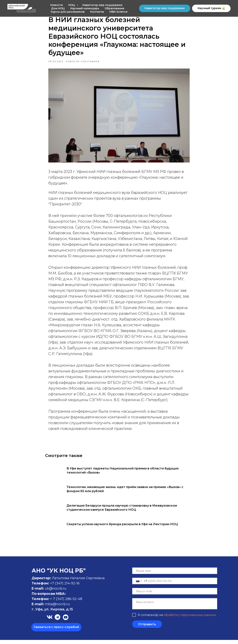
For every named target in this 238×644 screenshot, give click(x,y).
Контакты (97, 12)
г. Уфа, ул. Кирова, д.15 (52, 613)
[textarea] (175, 608)
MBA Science (118, 12)
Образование (115, 8)
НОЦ (72, 5)
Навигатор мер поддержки (102, 5)
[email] (175, 595)
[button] (56, 631)
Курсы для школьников (68, 12)
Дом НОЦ (58, 8)
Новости (57, 5)
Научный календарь (85, 8)
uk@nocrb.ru (56, 593)
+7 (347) (57, 587)
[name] (175, 575)
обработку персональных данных (190, 619)
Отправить (147, 628)
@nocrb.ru (61, 608)
